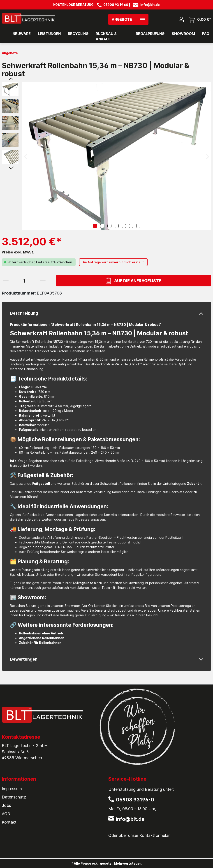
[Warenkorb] (199, 19)
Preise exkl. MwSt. (18, 252)
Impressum (12, 789)
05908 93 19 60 (116, 5)
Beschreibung (24, 313)
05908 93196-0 (135, 800)
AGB (6, 814)
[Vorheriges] (25, 156)
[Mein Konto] (181, 19)
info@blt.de (150, 5)
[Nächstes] (208, 156)
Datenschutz (14, 797)
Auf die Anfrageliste (134, 281)
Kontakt (9, 822)
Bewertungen (24, 659)
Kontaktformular (154, 835)
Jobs (6, 805)
